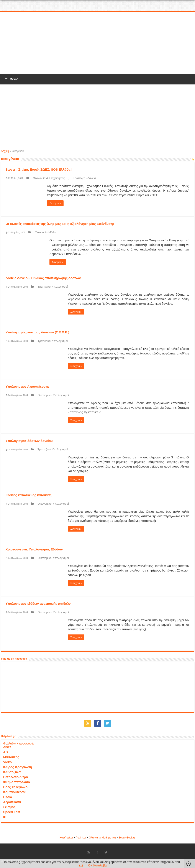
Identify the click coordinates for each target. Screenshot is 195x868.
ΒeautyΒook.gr (127, 838)
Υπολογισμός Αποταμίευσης (28, 386)
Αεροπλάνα (12, 802)
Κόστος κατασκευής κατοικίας (29, 495)
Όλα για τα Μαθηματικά (102, 838)
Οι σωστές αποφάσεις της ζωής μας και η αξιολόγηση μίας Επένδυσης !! (62, 224)
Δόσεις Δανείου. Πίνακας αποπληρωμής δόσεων (43, 278)
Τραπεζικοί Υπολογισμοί (53, 287)
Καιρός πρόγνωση (18, 767)
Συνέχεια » (55, 203)
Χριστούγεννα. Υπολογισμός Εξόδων (34, 549)
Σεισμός (9, 807)
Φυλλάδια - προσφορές (19, 743)
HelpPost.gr (66, 838)
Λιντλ (7, 747)
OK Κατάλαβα (97, 865)
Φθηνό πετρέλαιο (17, 782)
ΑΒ (6, 752)
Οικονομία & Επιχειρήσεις (49, 178)
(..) (81, 865)
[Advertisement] (98, 43)
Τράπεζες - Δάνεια (84, 178)
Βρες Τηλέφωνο (15, 787)
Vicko (8, 762)
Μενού (11, 79)
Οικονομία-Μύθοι (46, 232)
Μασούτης (11, 757)
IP (5, 817)
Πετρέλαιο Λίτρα (16, 777)
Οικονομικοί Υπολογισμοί (53, 395)
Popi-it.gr (81, 838)
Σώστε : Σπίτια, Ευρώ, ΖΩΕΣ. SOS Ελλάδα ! (39, 169)
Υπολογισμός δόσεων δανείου (29, 441)
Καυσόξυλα (12, 772)
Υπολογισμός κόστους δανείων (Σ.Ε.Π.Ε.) (38, 332)
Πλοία (8, 797)
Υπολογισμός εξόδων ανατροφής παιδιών (38, 604)
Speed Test (12, 812)
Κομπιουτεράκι (15, 792)
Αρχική (5, 151)
